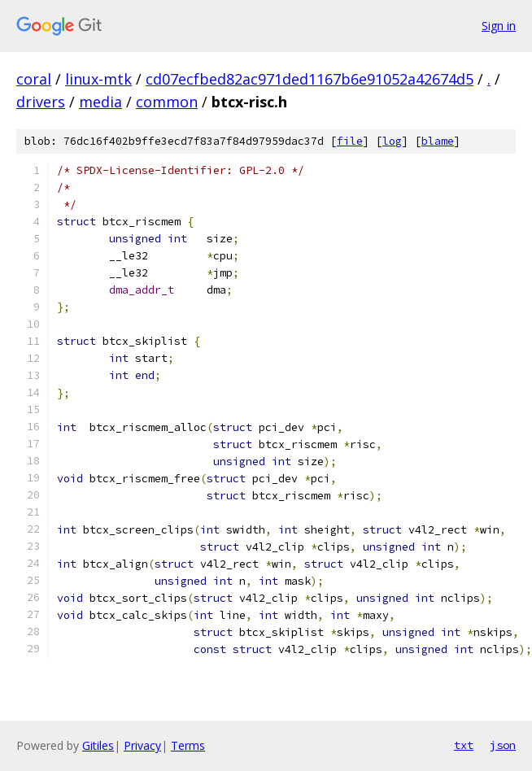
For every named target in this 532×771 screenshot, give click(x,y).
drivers (41, 102)
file (350, 141)
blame (438, 141)
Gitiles (98, 745)
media (100, 102)
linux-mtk (98, 79)
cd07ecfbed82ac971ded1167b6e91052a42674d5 (310, 79)
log (392, 141)
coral (34, 79)
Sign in (499, 26)
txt (464, 745)
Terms (188, 745)
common (167, 102)
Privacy (142, 745)
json (503, 745)
